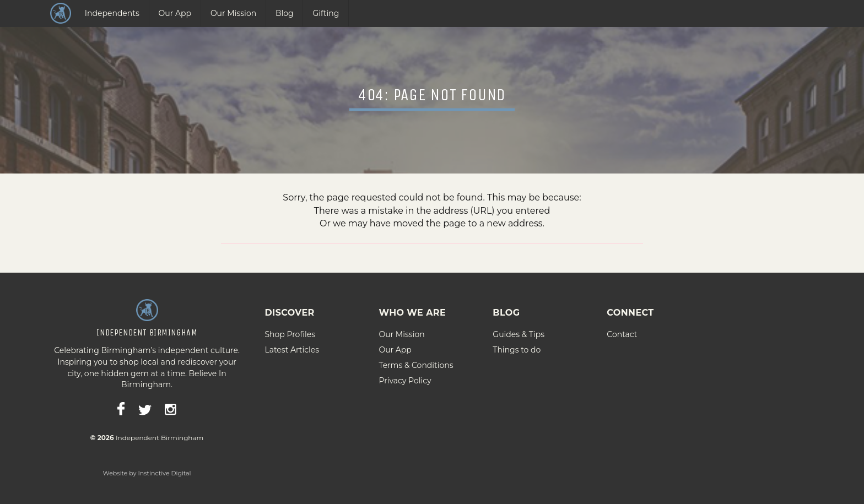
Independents (112, 13)
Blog (285, 13)
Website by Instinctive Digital (147, 470)
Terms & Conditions (416, 362)
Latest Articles (292, 347)
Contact (622, 332)
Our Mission (233, 13)
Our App (175, 13)
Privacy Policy (405, 378)
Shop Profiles (290, 332)
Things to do (517, 347)
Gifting (326, 13)
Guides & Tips (519, 332)
